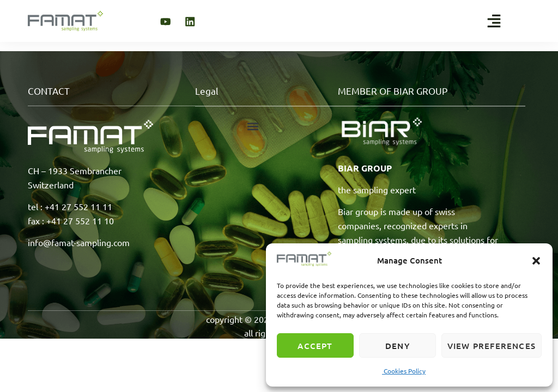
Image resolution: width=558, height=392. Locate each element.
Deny (398, 346)
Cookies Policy (404, 371)
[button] (536, 261)
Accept (315, 346)
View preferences (492, 346)
